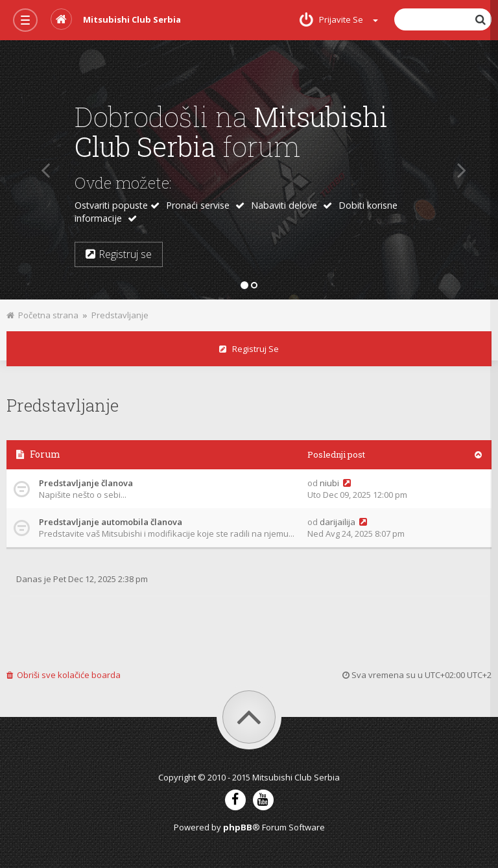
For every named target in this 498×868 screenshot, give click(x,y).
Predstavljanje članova (86, 483)
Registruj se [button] (119, 254)
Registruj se (249, 349)
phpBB (238, 827)
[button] (41, 170)
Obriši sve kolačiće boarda (64, 675)
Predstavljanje (120, 315)
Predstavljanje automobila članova (111, 522)
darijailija (338, 522)
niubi (329, 483)
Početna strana (42, 315)
